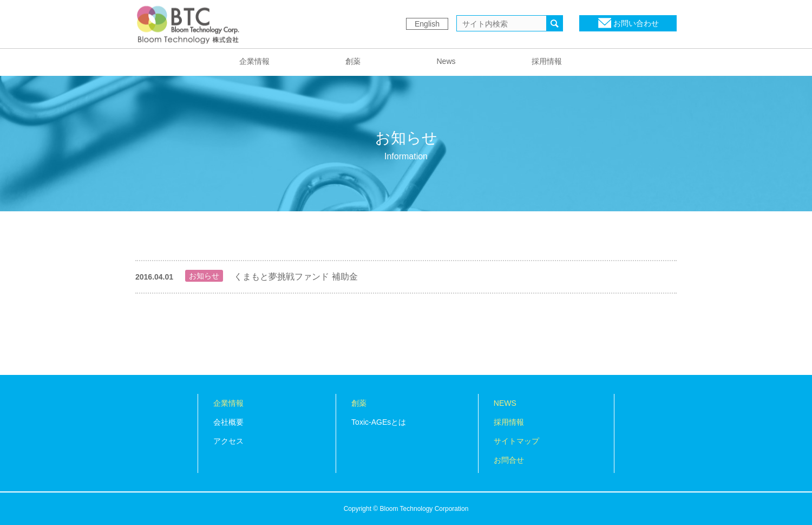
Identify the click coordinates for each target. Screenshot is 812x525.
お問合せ (509, 460)
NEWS (505, 403)
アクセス (228, 441)
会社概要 (228, 422)
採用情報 (547, 61)
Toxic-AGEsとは (379, 422)
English (427, 24)
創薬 (353, 61)
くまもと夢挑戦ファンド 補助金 (296, 277)
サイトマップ (516, 441)
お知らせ (204, 276)
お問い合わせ (636, 23)
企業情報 (254, 61)
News (446, 61)
